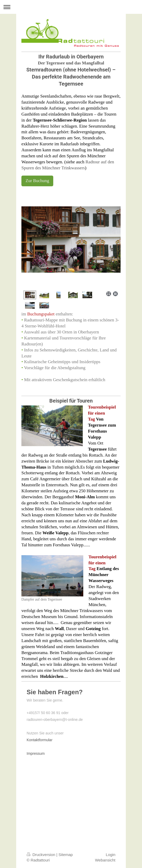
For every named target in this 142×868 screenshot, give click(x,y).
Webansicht (105, 860)
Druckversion (42, 855)
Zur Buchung (37, 181)
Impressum (36, 753)
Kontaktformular (40, 740)
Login (111, 855)
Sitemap (66, 855)
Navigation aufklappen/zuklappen (71, 7)
